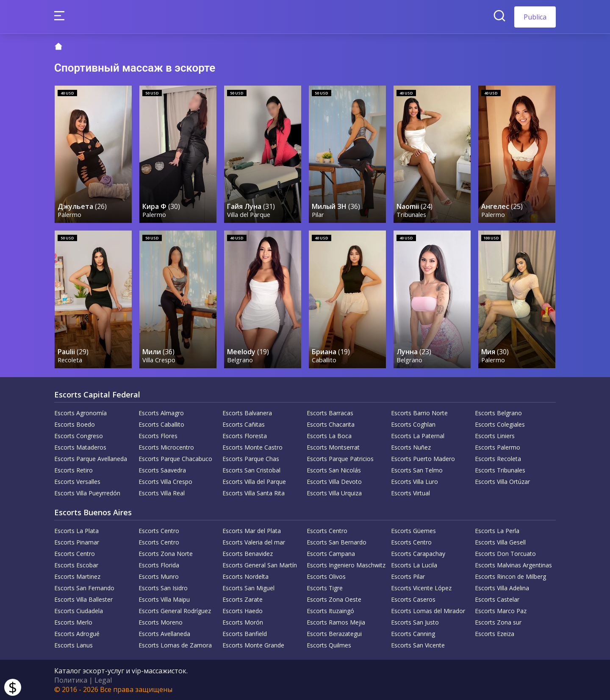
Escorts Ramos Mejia (336, 622)
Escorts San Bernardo (337, 542)
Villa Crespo (159, 360)
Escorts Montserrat (333, 447)
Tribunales (411, 215)
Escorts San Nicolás (334, 470)
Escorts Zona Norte (166, 553)
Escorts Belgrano (498, 412)
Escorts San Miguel (248, 587)
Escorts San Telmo (417, 470)
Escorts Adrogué (77, 633)
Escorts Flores (158, 435)
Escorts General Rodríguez (175, 610)
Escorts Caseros (413, 599)
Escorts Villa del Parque (254, 481)
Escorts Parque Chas (251, 458)
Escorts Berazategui (334, 633)
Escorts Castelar (497, 599)
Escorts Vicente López (421, 587)
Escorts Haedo (243, 610)
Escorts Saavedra (162, 470)
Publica (535, 17)
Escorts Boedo (75, 424)
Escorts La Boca (329, 435)
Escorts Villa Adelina (502, 587)
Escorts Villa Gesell (500, 542)
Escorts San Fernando (84, 587)
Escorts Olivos (326, 576)
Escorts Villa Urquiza (334, 493)
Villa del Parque (249, 215)
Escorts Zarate (243, 599)
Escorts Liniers (495, 435)
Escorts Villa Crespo (165, 481)
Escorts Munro (159, 576)
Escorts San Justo (415, 622)
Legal (103, 680)
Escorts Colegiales (500, 424)
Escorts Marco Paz (501, 610)
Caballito (324, 360)
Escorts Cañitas (244, 424)
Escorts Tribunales (500, 470)
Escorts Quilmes (329, 645)
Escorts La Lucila (414, 565)
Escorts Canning (413, 633)
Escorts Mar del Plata (252, 530)
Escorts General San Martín (260, 565)
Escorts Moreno (161, 622)
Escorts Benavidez (248, 553)
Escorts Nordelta (245, 576)
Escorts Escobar (76, 565)
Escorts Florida (159, 565)
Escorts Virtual (410, 493)
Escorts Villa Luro (415, 481)
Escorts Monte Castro (252, 447)
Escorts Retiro (73, 470)
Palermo (69, 215)
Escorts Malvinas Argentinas (513, 565)
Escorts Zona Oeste (334, 599)
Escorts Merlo (73, 622)
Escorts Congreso (79, 435)
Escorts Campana (331, 553)
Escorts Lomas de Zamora (175, 645)
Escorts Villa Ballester (83, 599)
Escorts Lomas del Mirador (428, 610)
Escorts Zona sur (498, 622)
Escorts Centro (159, 530)
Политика (71, 680)
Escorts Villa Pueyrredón (87, 493)
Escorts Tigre (325, 587)
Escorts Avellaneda (164, 633)
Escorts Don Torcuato (505, 553)
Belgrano (240, 360)
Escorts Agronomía (80, 412)
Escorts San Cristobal (251, 470)
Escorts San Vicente (418, 645)
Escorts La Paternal (418, 435)
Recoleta (70, 360)
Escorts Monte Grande (253, 645)
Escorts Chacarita (331, 424)
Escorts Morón (243, 622)
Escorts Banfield (245, 633)
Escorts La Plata (76, 530)
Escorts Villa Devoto (334, 481)
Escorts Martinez (77, 576)
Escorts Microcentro (166, 447)
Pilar (318, 215)
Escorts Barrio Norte (419, 412)
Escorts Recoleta (498, 458)
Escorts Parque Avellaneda (91, 458)
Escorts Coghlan (413, 424)
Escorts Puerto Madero (423, 458)
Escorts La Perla (497, 530)
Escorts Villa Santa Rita (254, 493)
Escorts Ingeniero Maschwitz (346, 565)
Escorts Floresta (245, 435)
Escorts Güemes (413, 530)
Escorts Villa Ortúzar (502, 481)
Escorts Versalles (77, 481)
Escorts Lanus (73, 645)
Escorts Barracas (330, 412)
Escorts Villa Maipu (164, 599)
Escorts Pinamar (77, 542)
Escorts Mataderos (80, 447)
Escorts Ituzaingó (330, 610)
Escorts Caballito (161, 424)
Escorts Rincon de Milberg (510, 576)
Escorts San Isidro (163, 587)
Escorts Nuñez (411, 447)
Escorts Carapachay (418, 553)
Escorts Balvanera (247, 412)
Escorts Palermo (498, 447)
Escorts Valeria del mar (254, 542)
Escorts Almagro (161, 412)
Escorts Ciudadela (79, 610)
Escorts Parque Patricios (340, 458)
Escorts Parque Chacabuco (175, 458)
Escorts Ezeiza (495, 633)
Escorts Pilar (408, 576)
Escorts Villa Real (162, 493)
